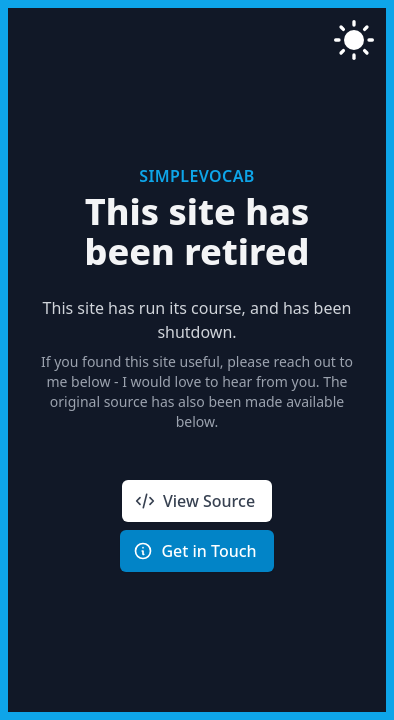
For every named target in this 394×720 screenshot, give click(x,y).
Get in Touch (194, 551)
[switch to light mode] (354, 40)
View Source (195, 501)
